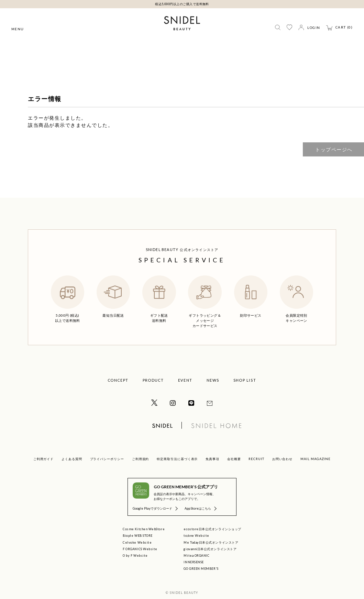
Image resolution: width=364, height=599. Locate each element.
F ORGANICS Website (140, 549)
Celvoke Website (137, 542)
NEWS (213, 380)
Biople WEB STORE (138, 536)
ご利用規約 (141, 459)
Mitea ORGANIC (196, 556)
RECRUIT (256, 459)
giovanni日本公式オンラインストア (210, 549)
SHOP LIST (245, 380)
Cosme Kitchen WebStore (144, 529)
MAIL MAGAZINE (316, 459)
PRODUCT (153, 380)
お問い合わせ (283, 459)
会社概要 (234, 459)
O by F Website (135, 556)
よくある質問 (72, 459)
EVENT (185, 380)
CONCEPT (118, 380)
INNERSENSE (194, 562)
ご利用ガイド (44, 459)
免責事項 (212, 459)
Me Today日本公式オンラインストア (211, 542)
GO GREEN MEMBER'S (201, 569)
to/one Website (196, 536)
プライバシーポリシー (107, 459)
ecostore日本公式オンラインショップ (212, 529)
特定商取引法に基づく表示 (177, 459)
